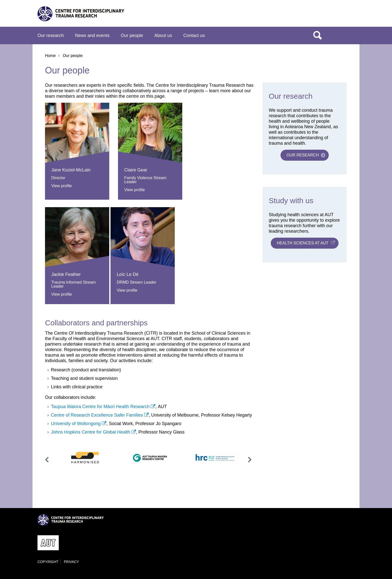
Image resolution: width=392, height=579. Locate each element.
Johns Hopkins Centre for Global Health (91, 432)
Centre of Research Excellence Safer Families (97, 415)
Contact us (194, 35)
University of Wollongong (76, 424)
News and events (92, 35)
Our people (132, 35)
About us (163, 35)
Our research (51, 35)
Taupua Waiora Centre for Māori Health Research (100, 407)
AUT (344, 15)
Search (317, 35)
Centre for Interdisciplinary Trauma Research (81, 14)
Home (50, 56)
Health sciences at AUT (302, 243)
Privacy (71, 562)
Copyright (48, 562)
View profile (61, 186)
